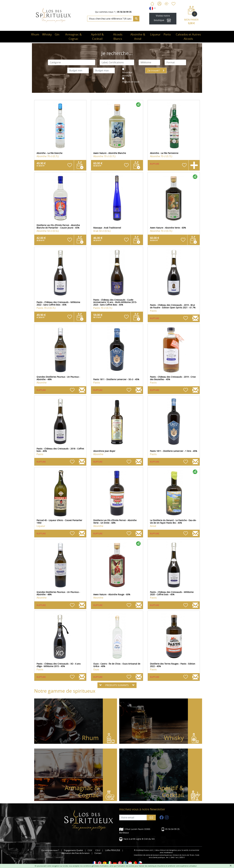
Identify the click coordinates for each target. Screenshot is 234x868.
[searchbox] (72, 62)
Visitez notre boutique (163, 19)
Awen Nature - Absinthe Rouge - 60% (112, 594)
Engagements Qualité (73, 850)
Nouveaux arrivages (127, 74)
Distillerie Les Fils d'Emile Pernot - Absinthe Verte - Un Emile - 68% (115, 522)
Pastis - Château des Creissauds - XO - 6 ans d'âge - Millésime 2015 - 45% (59, 665)
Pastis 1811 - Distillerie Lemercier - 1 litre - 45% (174, 451)
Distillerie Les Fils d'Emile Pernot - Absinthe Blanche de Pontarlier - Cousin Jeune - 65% (58, 226)
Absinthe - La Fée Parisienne (164, 153)
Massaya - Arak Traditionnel (107, 228)
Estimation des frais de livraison (76, 853)
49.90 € (41, 164)
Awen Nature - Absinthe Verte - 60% (168, 228)
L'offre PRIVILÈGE (113, 850)
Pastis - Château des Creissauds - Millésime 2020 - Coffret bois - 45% (172, 593)
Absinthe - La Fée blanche (49, 153)
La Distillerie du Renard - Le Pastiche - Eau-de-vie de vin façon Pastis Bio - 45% (173, 522)
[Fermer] (231, 866)
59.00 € (98, 316)
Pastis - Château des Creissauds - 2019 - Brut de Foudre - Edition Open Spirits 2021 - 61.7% (173, 306)
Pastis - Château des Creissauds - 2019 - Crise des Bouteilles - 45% (173, 378)
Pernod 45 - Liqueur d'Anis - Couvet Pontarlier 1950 (59, 522)
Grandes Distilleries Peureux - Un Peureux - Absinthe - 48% (58, 378)
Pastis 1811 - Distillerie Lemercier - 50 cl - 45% (116, 379)
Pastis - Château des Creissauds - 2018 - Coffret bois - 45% (60, 450)
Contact (98, 853)
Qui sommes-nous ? (105, 12)
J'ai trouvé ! (156, 70)
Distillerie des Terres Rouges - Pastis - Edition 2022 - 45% (173, 665)
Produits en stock (131, 82)
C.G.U (98, 850)
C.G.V (90, 850)
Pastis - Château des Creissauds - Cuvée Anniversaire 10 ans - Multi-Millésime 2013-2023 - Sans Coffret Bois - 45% (115, 302)
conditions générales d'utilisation (96, 866)
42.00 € (41, 239)
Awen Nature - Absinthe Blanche (110, 153)
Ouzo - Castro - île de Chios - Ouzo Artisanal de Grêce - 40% (117, 665)
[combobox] (72, 62)
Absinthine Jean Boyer (104, 451)
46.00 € (98, 239)
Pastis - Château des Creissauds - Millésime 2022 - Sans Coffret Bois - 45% (58, 303)
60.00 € (98, 164)
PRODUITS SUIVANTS (117, 685)
